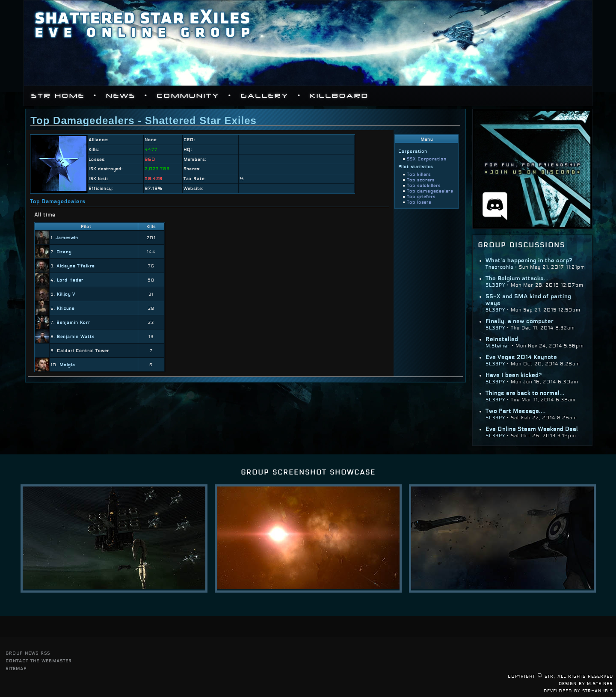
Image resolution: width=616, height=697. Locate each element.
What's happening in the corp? (529, 261)
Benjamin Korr (73, 322)
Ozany (64, 252)
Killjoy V (66, 294)
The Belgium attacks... (517, 279)
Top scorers (421, 180)
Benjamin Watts (76, 337)
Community (188, 96)
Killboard (339, 96)
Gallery (265, 96)
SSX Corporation (427, 159)
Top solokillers (424, 185)
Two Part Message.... (516, 411)
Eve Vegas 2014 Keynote (521, 357)
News (121, 96)
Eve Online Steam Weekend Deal (532, 429)
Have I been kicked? (514, 375)
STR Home (58, 96)
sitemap (16, 668)
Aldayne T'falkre (76, 266)
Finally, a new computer (520, 321)
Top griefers (421, 197)
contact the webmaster (39, 660)
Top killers (419, 174)
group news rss (28, 653)
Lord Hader (70, 280)
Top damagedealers (430, 191)
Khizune (66, 308)
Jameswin (67, 238)
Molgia (67, 365)
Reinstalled (502, 339)
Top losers (419, 202)
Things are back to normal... (525, 393)
